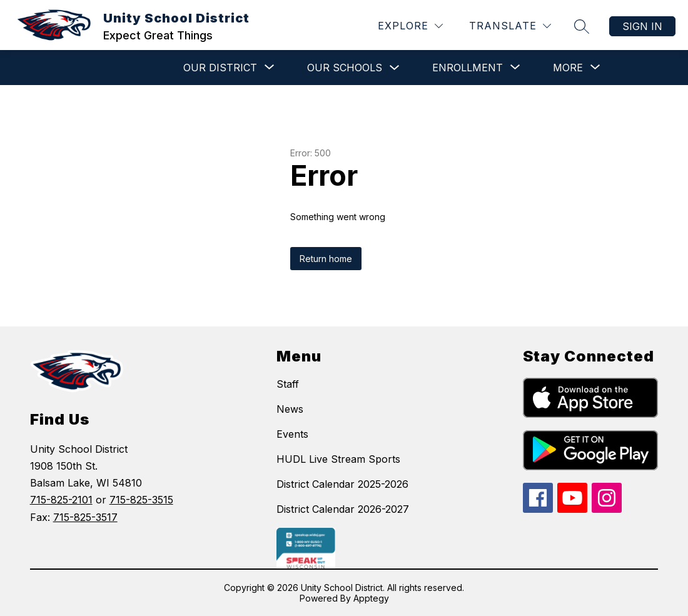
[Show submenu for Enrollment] (468, 68)
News (290, 409)
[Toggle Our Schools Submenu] (395, 68)
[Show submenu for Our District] (220, 68)
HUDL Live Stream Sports (338, 459)
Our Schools (345, 68)
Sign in (642, 26)
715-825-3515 (141, 500)
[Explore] (410, 26)
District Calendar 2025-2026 (342, 484)
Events (292, 434)
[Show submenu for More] (568, 68)
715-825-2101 (61, 500)
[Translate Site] (510, 26)
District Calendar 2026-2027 (343, 509)
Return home (326, 259)
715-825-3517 (85, 517)
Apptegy (371, 598)
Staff (288, 384)
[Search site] (582, 26)
